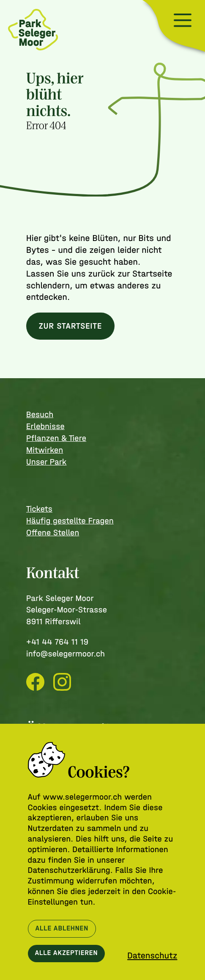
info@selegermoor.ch (66, 654)
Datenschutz (152, 956)
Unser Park (46, 462)
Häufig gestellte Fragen (70, 521)
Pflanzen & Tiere (56, 438)
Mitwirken (45, 450)
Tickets (39, 509)
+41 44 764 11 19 (57, 642)
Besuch (40, 414)
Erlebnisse (45, 426)
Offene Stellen (53, 533)
